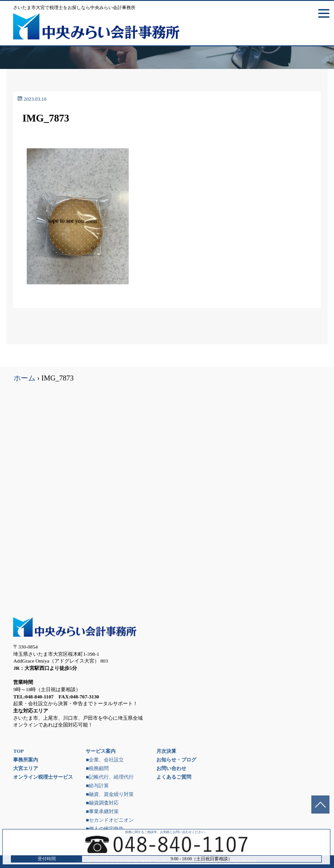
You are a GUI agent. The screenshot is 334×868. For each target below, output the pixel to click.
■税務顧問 (97, 768)
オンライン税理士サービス (43, 777)
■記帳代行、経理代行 (110, 777)
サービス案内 (101, 751)
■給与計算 (97, 785)
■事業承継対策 (102, 811)
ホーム (24, 378)
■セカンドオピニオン (110, 820)
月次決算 (166, 751)
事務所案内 (26, 760)
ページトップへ (320, 805)
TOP (18, 751)
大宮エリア (26, 768)
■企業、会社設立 (105, 760)
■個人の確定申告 (105, 829)
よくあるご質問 (174, 777)
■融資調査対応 (102, 803)
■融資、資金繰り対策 (110, 794)
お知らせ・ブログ (176, 760)
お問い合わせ (171, 768)
